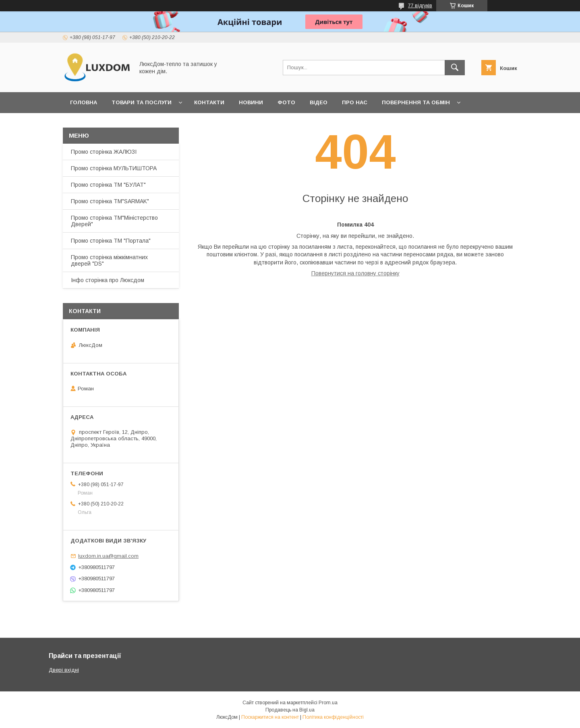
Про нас (355, 102)
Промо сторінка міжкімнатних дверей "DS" (109, 260)
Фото (286, 102)
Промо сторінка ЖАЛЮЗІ (104, 152)
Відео (319, 102)
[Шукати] (455, 68)
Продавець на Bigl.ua (290, 710)
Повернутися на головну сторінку (355, 273)
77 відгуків (420, 6)
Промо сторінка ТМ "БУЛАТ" (108, 185)
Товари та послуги (142, 102)
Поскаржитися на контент (270, 717)
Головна (84, 102)
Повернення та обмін (416, 102)
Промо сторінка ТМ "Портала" (111, 241)
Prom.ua (328, 703)
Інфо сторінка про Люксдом (108, 280)
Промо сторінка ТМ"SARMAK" (110, 201)
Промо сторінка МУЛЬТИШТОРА (114, 168)
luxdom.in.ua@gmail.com (108, 556)
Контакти (209, 102)
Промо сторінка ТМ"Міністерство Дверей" (114, 221)
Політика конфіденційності (333, 717)
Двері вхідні (64, 670)
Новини (251, 102)
